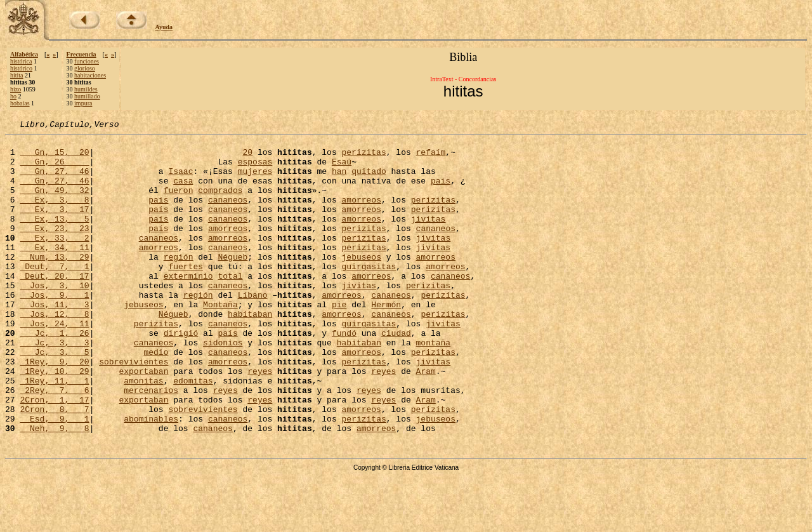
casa (183, 192)
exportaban (143, 420)
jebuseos (362, 283)
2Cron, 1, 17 (54, 455)
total (230, 306)
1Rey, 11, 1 (54, 432)
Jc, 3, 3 (54, 386)
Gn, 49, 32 (54, 203)
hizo (16, 89)
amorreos (361, 215)
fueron (179, 203)
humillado (87, 96)
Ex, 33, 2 (54, 260)
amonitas (143, 432)
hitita (17, 75)
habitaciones (90, 75)
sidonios (223, 386)
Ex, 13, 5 (54, 237)
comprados (220, 203)
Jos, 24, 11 (54, 363)
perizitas (363, 157)
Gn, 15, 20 (54, 157)
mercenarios (151, 443)
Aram (426, 420)
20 (247, 157)
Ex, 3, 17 (54, 226)
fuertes (186, 295)
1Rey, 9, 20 (54, 409)
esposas (255, 169)
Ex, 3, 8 (54, 215)
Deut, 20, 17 (54, 306)
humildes (86, 89)
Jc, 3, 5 (54, 397)
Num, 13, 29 (54, 283)
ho (13, 96)
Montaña (220, 340)
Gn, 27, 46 (54, 180)
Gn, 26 (54, 169)
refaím (430, 157)
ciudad (396, 375)
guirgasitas (369, 295)
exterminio (188, 306)
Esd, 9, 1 (54, 477)
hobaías (20, 103)
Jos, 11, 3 (54, 340)
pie (339, 340)
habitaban (250, 352)
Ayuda (164, 27)
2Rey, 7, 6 (54, 443)
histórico (21, 68)
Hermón (386, 340)
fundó (344, 375)
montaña (433, 386)
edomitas (193, 432)
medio (156, 397)
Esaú (342, 169)
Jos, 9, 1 (54, 329)
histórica (21, 61)
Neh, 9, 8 (54, 489)
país (441, 192)
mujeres (255, 180)
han (339, 180)
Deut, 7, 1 (54, 295)
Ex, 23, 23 (54, 249)
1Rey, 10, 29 (54, 420)
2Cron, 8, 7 (54, 466)
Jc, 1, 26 (54, 375)
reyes (260, 420)
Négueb (232, 283)
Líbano (253, 329)
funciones (87, 61)
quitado (369, 180)
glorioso (85, 68)
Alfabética (24, 54)
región (179, 283)
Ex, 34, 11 (54, 272)
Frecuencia (82, 54)
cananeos (228, 215)
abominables (151, 477)
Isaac (180, 180)
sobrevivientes (134, 409)
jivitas (429, 237)
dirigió (181, 375)
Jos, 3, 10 (54, 317)
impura (83, 103)
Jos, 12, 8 (54, 352)
